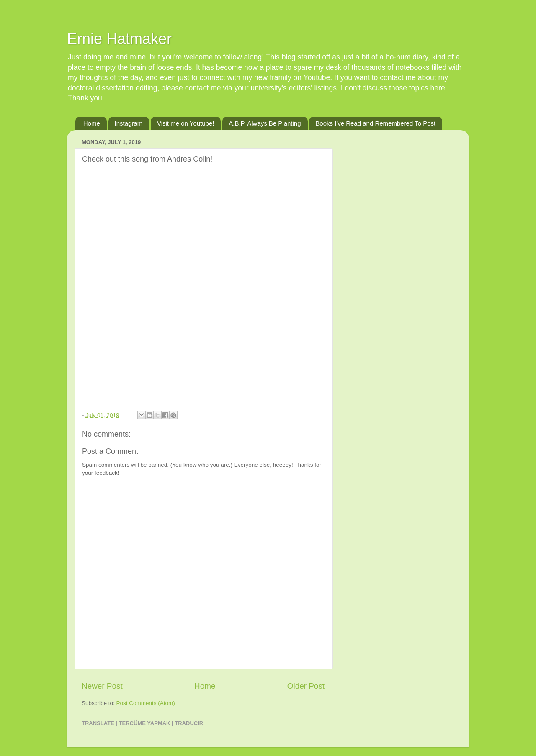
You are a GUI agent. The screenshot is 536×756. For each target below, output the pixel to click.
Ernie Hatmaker (119, 39)
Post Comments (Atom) (146, 703)
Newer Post (102, 686)
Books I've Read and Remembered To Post (375, 123)
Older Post (306, 686)
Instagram (129, 123)
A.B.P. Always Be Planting (265, 123)
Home (92, 123)
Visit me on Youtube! (186, 123)
